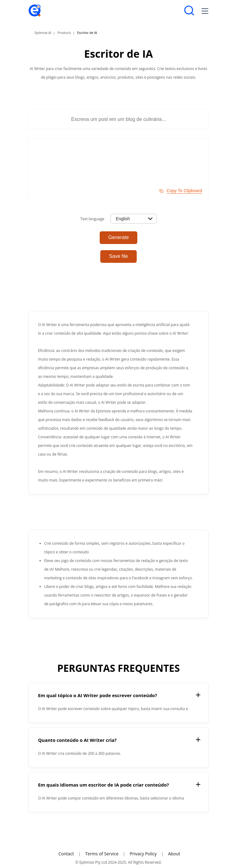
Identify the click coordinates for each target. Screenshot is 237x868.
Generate (119, 237)
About (174, 854)
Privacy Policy (143, 854)
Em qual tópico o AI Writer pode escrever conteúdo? (98, 695)
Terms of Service (102, 854)
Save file (118, 256)
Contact (66, 854)
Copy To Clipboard (184, 191)
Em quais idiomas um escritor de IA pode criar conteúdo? (103, 785)
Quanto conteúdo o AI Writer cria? (77, 740)
